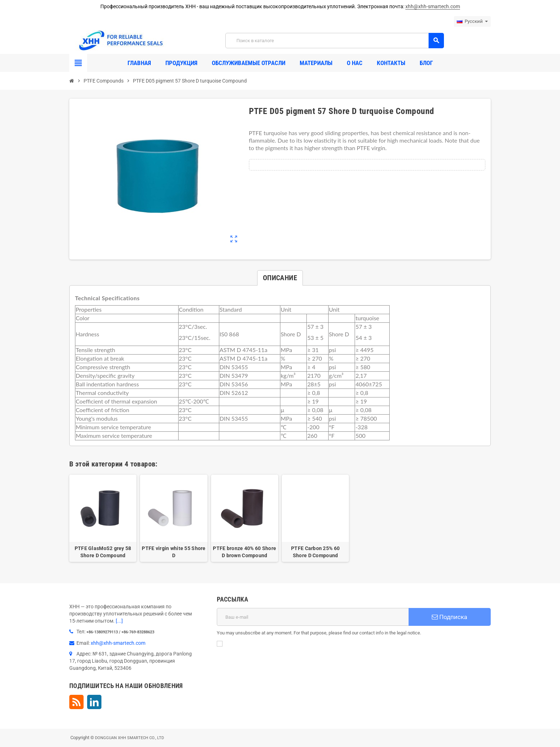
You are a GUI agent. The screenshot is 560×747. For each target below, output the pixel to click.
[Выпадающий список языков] (472, 21)
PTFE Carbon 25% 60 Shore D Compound (315, 552)
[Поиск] (334, 41)
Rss (76, 702)
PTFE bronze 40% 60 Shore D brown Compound (244, 552)
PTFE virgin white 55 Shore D (174, 552)
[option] (103, 518)
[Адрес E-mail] (313, 617)
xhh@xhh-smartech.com (433, 6)
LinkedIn (94, 702)
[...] (119, 621)
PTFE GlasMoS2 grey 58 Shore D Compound (103, 552)
